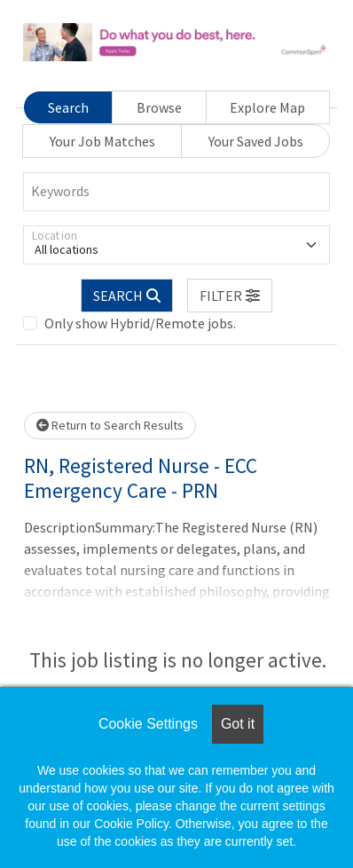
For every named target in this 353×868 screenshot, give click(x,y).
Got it (238, 724)
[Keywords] (176, 192)
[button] (230, 296)
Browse (159, 107)
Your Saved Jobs (256, 141)
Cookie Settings (148, 724)
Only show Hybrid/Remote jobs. (140, 323)
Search (68, 107)
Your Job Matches (102, 141)
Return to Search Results (110, 425)
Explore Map (267, 107)
